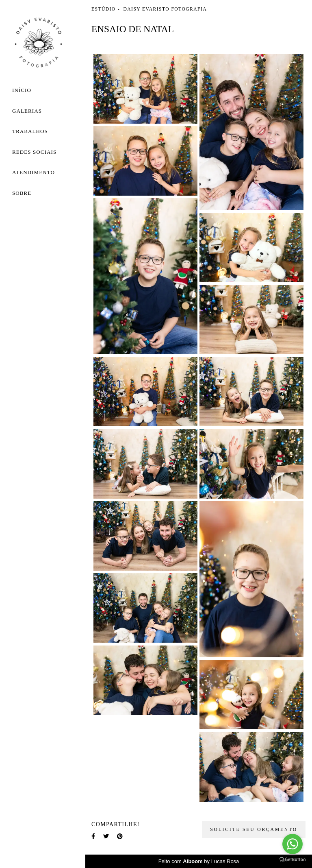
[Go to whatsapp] (292, 844)
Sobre (22, 193)
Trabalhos (30, 131)
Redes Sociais (34, 152)
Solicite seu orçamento (254, 830)
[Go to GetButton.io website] (292, 860)
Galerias (27, 111)
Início (22, 90)
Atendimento (34, 172)
